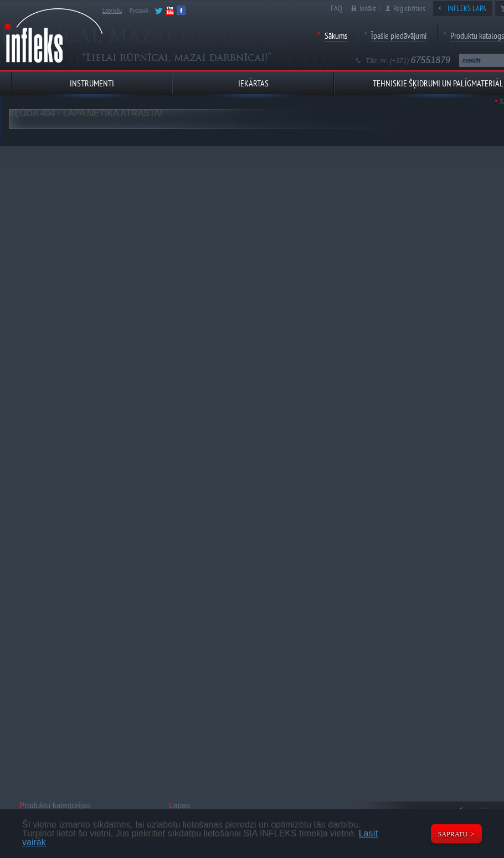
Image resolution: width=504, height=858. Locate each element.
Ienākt (368, 8)
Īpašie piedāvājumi (399, 35)
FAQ (336, 8)
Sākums (336, 35)
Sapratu (453, 834)
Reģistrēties (409, 8)
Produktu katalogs (477, 35)
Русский (139, 10)
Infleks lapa (467, 8)
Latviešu (112, 10)
